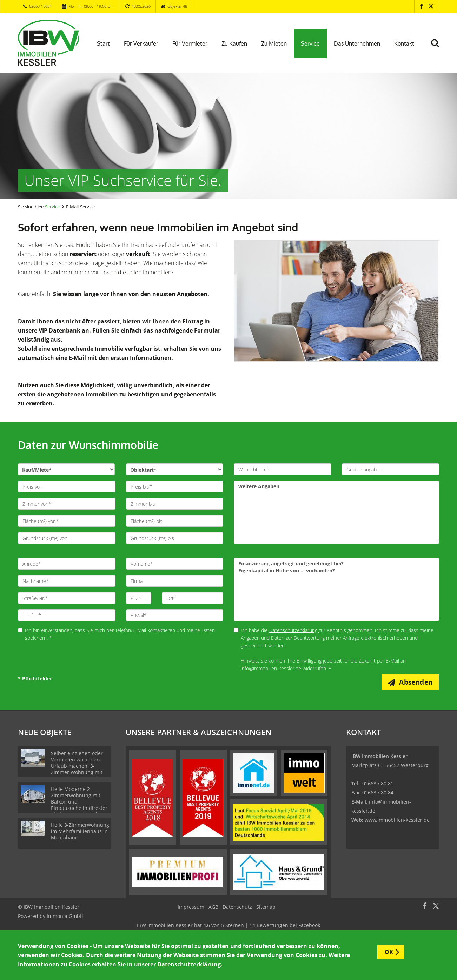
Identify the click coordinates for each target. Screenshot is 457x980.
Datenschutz (237, 907)
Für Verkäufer (141, 43)
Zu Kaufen (234, 43)
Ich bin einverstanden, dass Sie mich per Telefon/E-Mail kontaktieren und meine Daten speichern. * (116, 634)
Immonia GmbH (65, 916)
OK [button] (389, 952)
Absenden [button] (416, 682)
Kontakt (404, 43)
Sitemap (266, 907)
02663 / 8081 (40, 6)
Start (103, 43)
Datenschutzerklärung (294, 630)
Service (310, 43)
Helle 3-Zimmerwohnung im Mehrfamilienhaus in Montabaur (80, 831)
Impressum (191, 907)
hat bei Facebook (228, 925)
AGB (213, 907)
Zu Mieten (274, 43)
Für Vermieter (190, 43)
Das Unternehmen (357, 43)
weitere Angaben (336, 512)
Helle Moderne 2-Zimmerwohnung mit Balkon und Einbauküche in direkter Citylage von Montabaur (79, 802)
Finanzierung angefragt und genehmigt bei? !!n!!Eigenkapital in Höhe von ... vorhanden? (336, 589)
